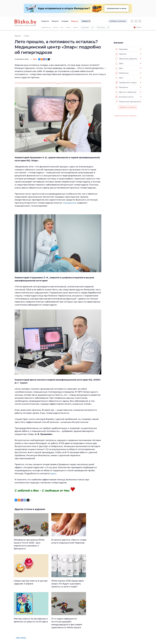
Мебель (85, 21)
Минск (71, 617)
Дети (119, 64)
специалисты (70, 203)
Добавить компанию (118, 21)
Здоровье (121, 49)
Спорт (71, 634)
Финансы (72, 631)
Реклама (40, 618)
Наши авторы (42, 624)
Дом (119, 68)
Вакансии (41, 621)
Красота (121, 54)
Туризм (68, 27)
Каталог (55, 21)
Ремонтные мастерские (128, 102)
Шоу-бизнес (95, 628)
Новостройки (42, 631)
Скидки (65, 21)
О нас (39, 614)
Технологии (73, 637)
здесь (53, 474)
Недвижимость (46, 27)
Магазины (122, 87)
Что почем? (73, 623)
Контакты (18, 627)
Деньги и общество (126, 92)
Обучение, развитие (126, 59)
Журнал (75, 21)
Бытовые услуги (124, 97)
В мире (93, 625)
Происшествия (96, 623)
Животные (122, 73)
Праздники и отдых (126, 83)
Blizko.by (126, 623)
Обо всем (94, 634)
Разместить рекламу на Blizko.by (126, 116)
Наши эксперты (43, 628)
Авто (62, 27)
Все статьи (20, 594)
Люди (71, 614)
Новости (45, 21)
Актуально (73, 625)
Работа (56, 27)
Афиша (76, 27)
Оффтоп (94, 631)
